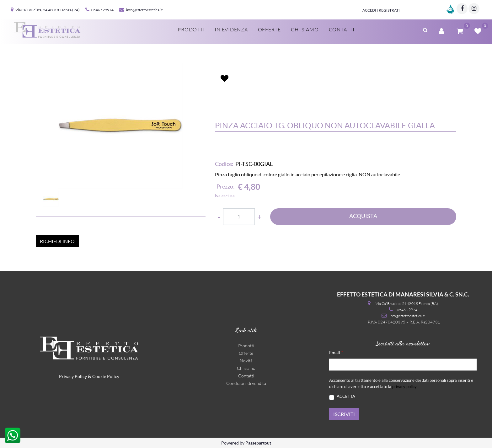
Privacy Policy (73, 376)
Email (336, 352)
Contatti (342, 29)
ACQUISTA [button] (363, 216)
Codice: (224, 164)
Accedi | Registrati (381, 10)
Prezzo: (226, 186)
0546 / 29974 (102, 10)
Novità (246, 361)
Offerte (269, 29)
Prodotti (191, 29)
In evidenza (231, 29)
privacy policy (404, 387)
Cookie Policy (106, 376)
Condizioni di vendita (246, 383)
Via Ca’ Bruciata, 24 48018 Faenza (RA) (48, 10)
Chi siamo (305, 29)
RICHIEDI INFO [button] (57, 241)
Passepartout (258, 443)
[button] (425, 29)
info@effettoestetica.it (144, 10)
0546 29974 (407, 310)
